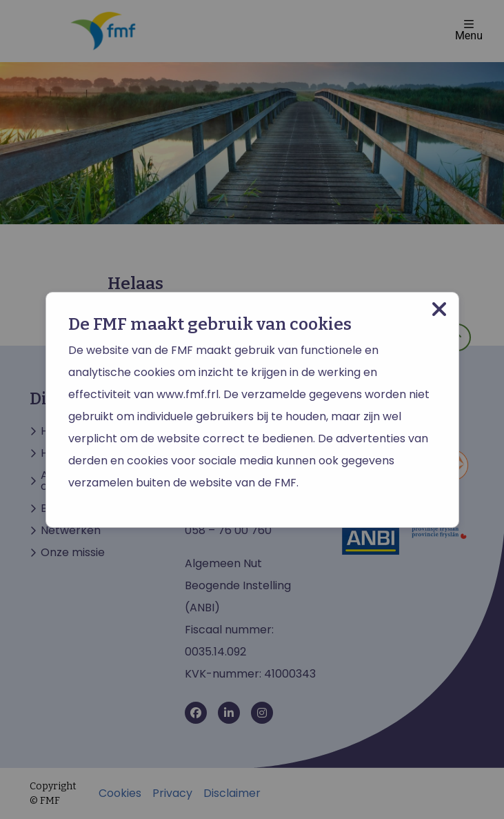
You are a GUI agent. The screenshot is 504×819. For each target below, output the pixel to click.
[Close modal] (439, 309)
